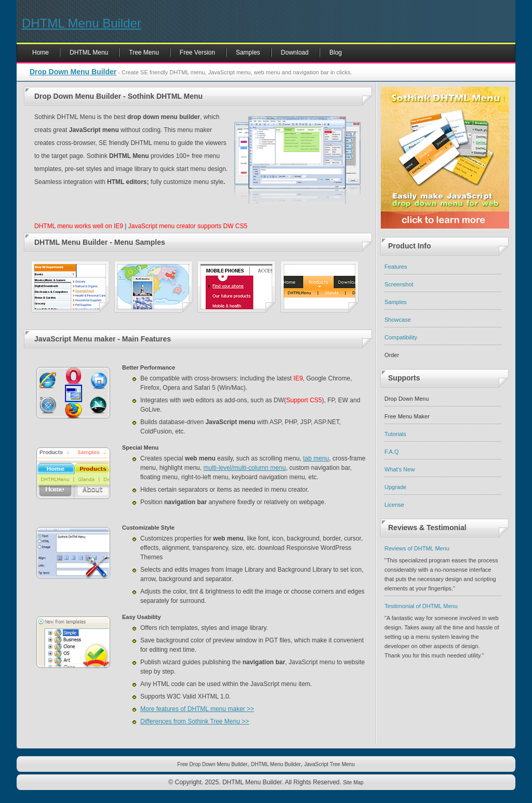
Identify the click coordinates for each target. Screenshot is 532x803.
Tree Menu (144, 52)
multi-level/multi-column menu (244, 468)
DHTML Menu (89, 52)
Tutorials (395, 434)
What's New (400, 469)
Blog (336, 52)
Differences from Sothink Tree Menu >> (195, 721)
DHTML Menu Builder (82, 23)
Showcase (398, 320)
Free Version (197, 52)
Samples (248, 52)
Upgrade (395, 487)
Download (295, 52)
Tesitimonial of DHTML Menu (421, 606)
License (394, 505)
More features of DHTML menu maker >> (197, 709)
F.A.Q (392, 452)
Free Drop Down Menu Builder (212, 764)
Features (396, 267)
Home (41, 52)
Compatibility (401, 337)
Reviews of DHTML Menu (417, 548)
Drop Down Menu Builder (73, 72)
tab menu (316, 458)
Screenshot (399, 284)
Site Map (353, 782)
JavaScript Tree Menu (329, 764)
